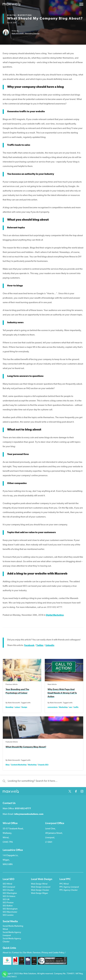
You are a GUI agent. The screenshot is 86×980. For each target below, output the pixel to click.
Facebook (29, 645)
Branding (9, 707)
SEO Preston (8, 903)
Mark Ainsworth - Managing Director (25, 33)
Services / (38, 953)
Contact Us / (18, 953)
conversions (53, 707)
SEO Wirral (7, 884)
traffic (76, 707)
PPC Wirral (64, 884)
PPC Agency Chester (69, 890)
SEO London (8, 915)
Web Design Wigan (39, 893)
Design (24, 707)
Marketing (63, 707)
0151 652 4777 (23, 809)
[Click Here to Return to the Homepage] (12, 4)
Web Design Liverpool (41, 887)
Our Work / (28, 953)
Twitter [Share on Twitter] (40, 645)
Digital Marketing (20, 15)
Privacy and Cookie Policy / (54, 953)
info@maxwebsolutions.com (29, 814)
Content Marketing (19, 765)
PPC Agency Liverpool (69, 887)
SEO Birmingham (10, 909)
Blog (8, 765)
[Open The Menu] (81, 5)
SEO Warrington (10, 893)
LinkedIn (50, 645)
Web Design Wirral (39, 884)
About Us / (7, 953)
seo (71, 707)
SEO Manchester (10, 912)
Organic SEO (43, 765)
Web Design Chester (40, 890)
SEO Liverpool (9, 887)
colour (17, 707)
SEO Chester (8, 890)
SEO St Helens (9, 896)
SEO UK (6, 900)
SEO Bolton (8, 906)
